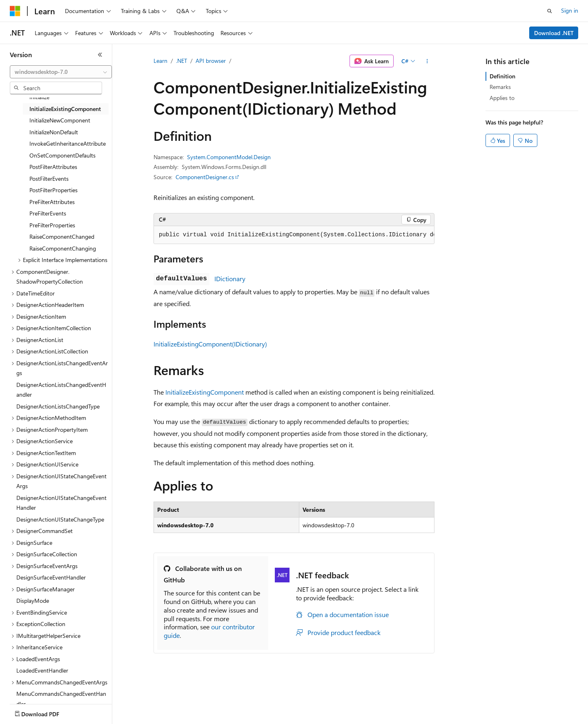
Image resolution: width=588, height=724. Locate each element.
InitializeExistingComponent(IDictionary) (210, 344)
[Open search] (550, 11)
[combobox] (61, 72)
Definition (502, 76)
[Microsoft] (15, 11)
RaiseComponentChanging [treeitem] (63, 248)
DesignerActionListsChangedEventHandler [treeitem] (61, 390)
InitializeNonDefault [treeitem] (54, 132)
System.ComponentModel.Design (229, 157)
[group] (294, 235)
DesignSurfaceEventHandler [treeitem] (51, 577)
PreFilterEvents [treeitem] (48, 213)
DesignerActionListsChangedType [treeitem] (58, 406)
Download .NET (554, 33)
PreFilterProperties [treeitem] (52, 225)
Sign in (570, 10)
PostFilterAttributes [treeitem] (53, 167)
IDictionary (230, 279)
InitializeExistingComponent (205, 392)
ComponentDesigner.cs (205, 177)
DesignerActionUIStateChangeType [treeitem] (60, 519)
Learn (160, 61)
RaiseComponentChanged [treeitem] (62, 237)
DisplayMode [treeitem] (33, 601)
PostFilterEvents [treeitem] (49, 179)
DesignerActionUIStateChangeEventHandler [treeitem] (61, 503)
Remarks (500, 87)
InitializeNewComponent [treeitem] (60, 120)
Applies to (502, 98)
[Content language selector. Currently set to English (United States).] (47, 712)
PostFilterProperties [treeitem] (53, 190)
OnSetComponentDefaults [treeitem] (62, 155)
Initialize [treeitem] (39, 97)
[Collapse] (100, 55)
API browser (211, 61)
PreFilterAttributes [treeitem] (52, 202)
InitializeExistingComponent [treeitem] (65, 109)
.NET (182, 61)
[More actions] (427, 61)
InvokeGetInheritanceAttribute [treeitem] (68, 143)
